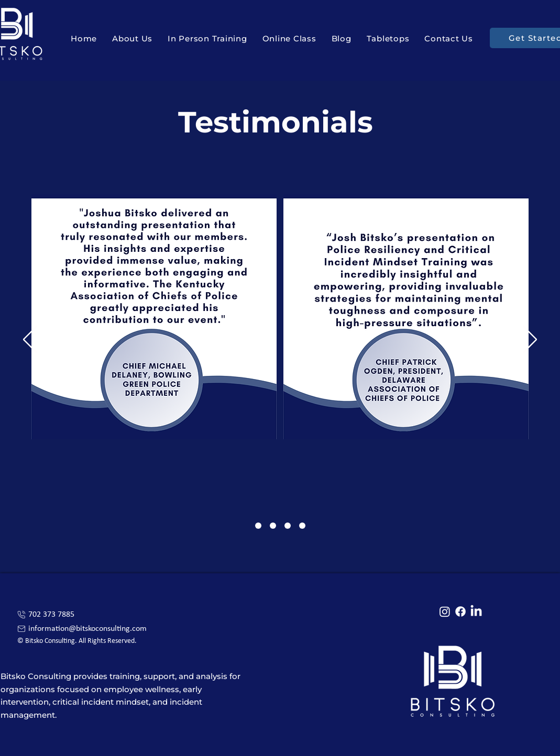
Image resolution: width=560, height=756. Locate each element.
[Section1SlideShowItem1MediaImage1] (258, 526)
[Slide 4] (302, 526)
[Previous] (30, 340)
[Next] (530, 340)
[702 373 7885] (87, 614)
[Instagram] (445, 612)
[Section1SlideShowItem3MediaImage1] (288, 526)
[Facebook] (460, 612)
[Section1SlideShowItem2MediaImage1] (273, 526)
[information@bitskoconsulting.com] (87, 629)
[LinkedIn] (476, 612)
